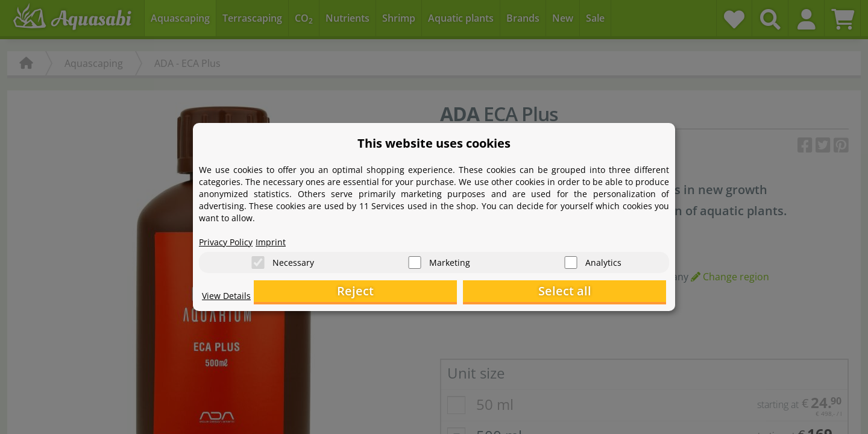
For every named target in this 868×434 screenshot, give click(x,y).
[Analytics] (571, 259)
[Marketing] (415, 259)
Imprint (280, 239)
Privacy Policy (230, 239)
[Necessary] (258, 259)
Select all (606, 293)
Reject (480, 293)
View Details (229, 299)
